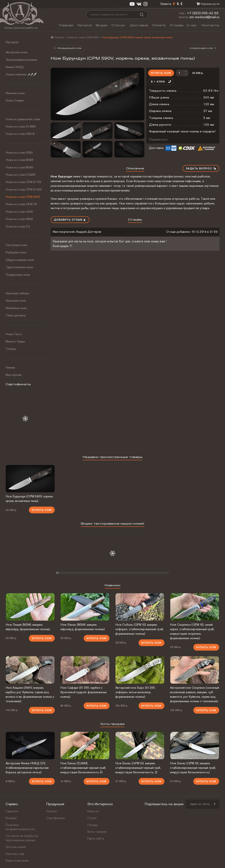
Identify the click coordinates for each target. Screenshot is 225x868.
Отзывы (177, 25)
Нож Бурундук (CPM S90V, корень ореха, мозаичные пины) (29, 499)
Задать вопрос (201, 168)
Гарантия (12, 811)
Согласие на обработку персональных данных (22, 838)
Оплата (159, 25)
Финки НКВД (15, 67)
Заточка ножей (16, 847)
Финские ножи (15, 93)
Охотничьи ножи (16, 245)
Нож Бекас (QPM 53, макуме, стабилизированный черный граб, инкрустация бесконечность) (193, 768)
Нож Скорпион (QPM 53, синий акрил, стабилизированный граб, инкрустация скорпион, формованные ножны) (192, 631)
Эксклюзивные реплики (21, 60)
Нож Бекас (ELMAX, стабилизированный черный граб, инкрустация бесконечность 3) (83, 768)
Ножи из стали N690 (19, 219)
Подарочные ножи (18, 275)
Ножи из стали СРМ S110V (24, 182)
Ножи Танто (14, 334)
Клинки (10, 368)
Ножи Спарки (15, 100)
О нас (192, 25)
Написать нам (15, 854)
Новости (93, 811)
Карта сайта (95, 838)
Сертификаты (55, 818)
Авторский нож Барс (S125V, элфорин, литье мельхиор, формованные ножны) (135, 692)
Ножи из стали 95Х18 (20, 134)
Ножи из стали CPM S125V (24, 190)
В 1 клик (161, 82)
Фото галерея (97, 832)
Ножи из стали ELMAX (21, 175)
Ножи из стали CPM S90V (23, 197)
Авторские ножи (16, 52)
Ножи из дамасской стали (23, 119)
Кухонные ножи (16, 301)
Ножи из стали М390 (19, 167)
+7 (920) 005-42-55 (203, 13)
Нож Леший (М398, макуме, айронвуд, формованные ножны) (28, 627)
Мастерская (13, 375)
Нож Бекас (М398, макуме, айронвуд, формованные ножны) (82, 627)
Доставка (139, 25)
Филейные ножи (16, 308)
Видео (102, 25)
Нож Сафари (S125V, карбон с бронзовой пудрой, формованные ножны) (84, 692)
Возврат (11, 818)
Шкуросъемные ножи (20, 260)
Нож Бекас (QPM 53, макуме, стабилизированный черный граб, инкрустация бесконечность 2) (138, 768)
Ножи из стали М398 (19, 160)
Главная (66, 25)
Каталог (85, 25)
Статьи (118, 25)
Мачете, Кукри (15, 341)
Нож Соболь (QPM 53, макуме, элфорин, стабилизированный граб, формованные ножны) (140, 629)
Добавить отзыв (70, 220)
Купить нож (161, 73)
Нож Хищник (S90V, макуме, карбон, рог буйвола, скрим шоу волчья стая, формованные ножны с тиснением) (30, 694)
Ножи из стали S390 (19, 153)
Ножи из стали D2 (18, 226)
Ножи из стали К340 (19, 212)
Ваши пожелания (17, 861)
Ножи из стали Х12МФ (21, 127)
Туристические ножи (19, 267)
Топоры (11, 349)
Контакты (210, 25)
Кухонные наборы (17, 293)
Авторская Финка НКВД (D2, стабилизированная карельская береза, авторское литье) (27, 768)
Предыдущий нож (68, 48)
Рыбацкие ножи (16, 252)
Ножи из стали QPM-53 (21, 204)
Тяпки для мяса (16, 315)
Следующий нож (203, 48)
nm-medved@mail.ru (204, 17)
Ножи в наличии (21, 74)
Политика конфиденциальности (20, 827)
